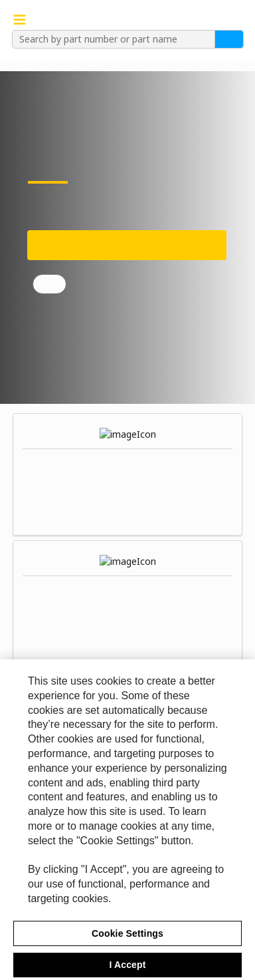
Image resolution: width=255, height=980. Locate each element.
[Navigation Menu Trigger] (20, 20)
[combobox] (109, 39)
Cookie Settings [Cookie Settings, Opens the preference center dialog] (127, 941)
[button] (237, 20)
